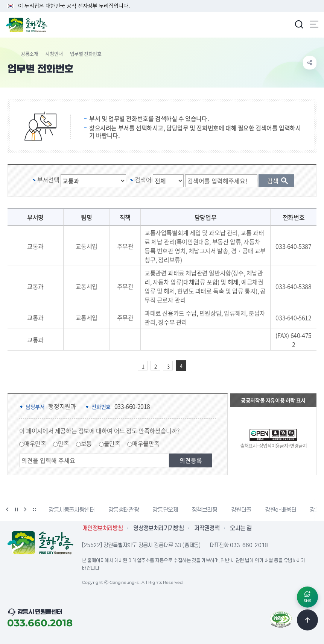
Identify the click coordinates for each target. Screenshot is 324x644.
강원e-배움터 (281, 510)
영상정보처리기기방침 (158, 528)
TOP (307, 620)
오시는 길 (241, 528)
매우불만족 (146, 443)
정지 (16, 509)
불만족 (112, 443)
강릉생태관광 (124, 510)
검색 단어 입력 (225, 175)
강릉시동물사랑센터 (72, 510)
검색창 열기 (299, 24)
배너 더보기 (34, 509)
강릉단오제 (165, 510)
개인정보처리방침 (103, 528)
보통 (86, 443)
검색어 (143, 180)
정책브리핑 (204, 510)
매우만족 (35, 443)
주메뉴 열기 (314, 24)
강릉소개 (29, 54)
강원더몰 (241, 510)
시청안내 (54, 54)
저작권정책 (207, 528)
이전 (7, 509)
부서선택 (48, 180)
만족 (63, 443)
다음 (25, 509)
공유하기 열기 (310, 63)
